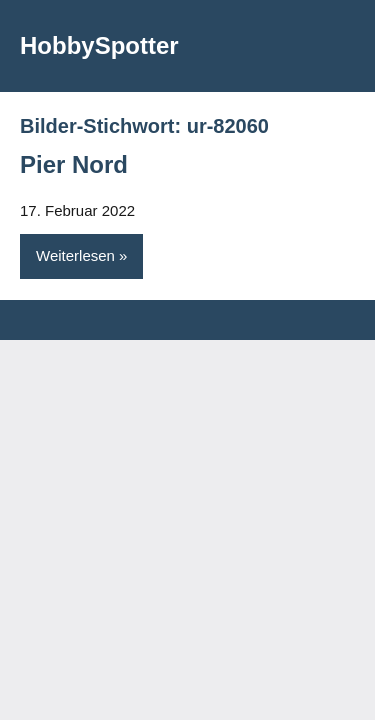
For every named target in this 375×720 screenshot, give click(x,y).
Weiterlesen (75, 255)
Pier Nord (74, 164)
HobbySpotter (99, 45)
